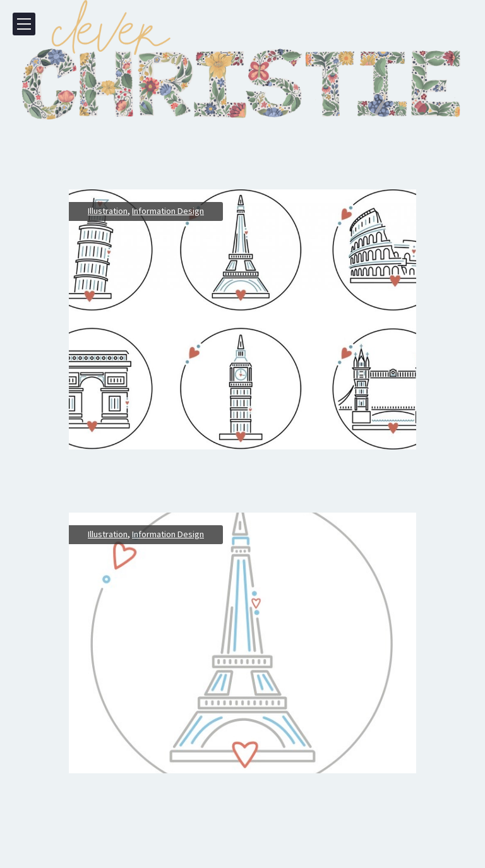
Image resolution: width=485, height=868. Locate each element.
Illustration (108, 211)
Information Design (168, 211)
